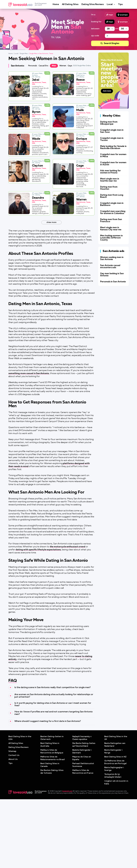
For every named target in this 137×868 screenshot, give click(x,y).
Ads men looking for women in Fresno (110, 172)
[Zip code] (117, 36)
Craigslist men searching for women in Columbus (113, 212)
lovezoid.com (67, 860)
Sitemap (12, 820)
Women (63, 66)
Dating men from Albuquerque (109, 123)
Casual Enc (43, 66)
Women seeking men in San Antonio (112, 258)
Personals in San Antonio (113, 282)
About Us (13, 828)
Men (54, 66)
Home (56, 4)
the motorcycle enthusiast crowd (68, 547)
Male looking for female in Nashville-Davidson (113, 147)
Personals (33, 66)
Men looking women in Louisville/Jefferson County (111, 238)
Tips (120, 4)
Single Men (24, 54)
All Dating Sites (70, 4)
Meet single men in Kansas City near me (111, 229)
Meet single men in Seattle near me (110, 180)
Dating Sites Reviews (93, 4)
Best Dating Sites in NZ (115, 826)
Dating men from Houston (109, 188)
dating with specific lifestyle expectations (38, 550)
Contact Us (14, 824)
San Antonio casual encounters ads (110, 267)
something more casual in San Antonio (29, 373)
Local (110, 4)
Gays (70, 66)
